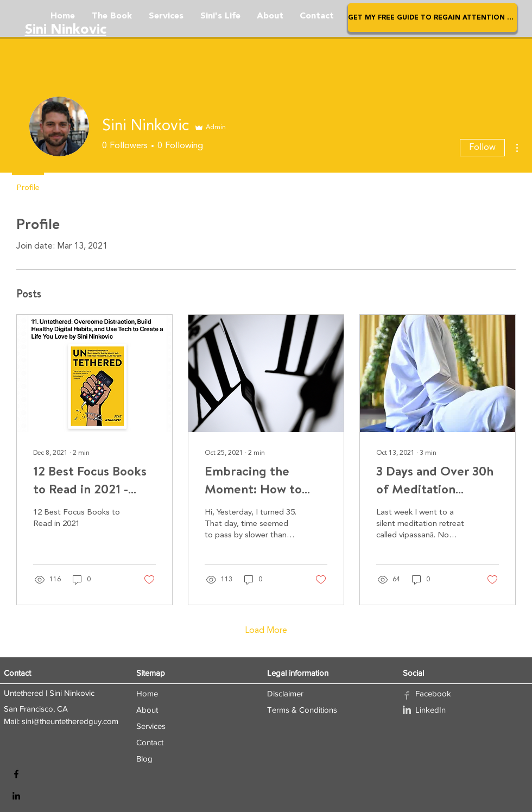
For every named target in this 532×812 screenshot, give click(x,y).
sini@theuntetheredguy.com (70, 721)
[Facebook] (16, 774)
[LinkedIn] (16, 796)
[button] (432, 18)
